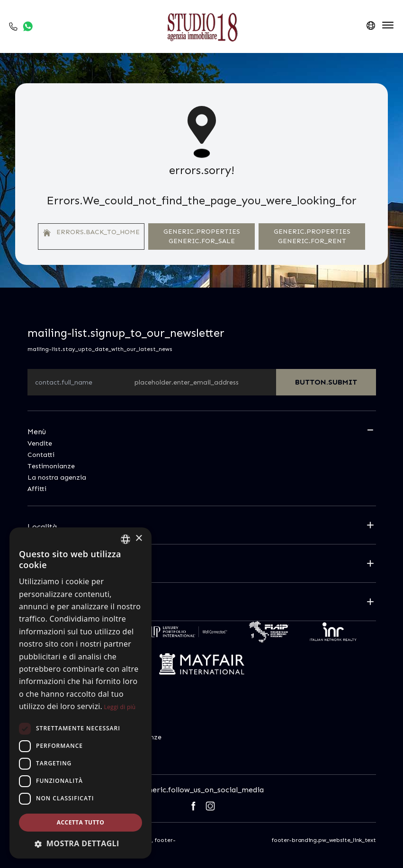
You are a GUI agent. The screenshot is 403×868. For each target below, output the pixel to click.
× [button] (139, 539)
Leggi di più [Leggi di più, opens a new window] (120, 707)
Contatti (41, 455)
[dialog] (81, 693)
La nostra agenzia (57, 478)
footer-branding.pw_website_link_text (324, 840)
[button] (81, 843)
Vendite (40, 443)
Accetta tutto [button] (81, 822)
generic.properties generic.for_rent (312, 236)
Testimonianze (51, 466)
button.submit (326, 382)
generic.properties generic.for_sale (202, 236)
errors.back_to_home (91, 232)
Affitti (37, 489)
